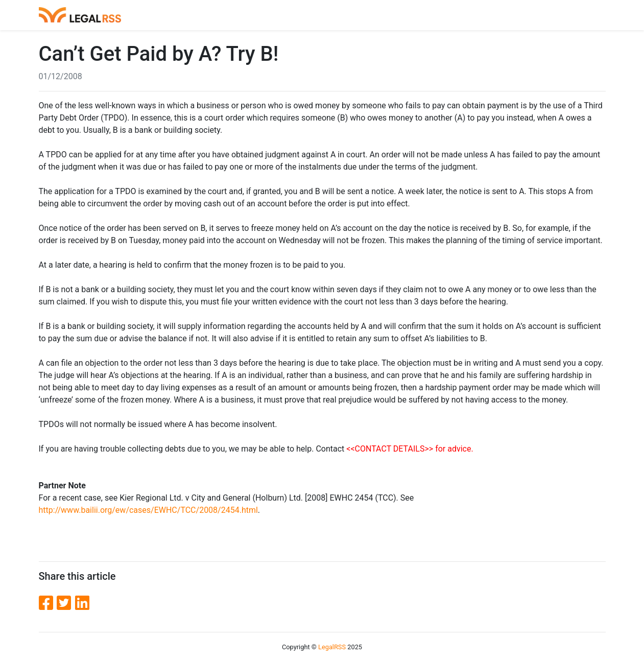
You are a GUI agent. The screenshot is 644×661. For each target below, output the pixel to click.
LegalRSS (332, 647)
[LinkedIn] (82, 603)
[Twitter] (66, 603)
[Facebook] (48, 603)
